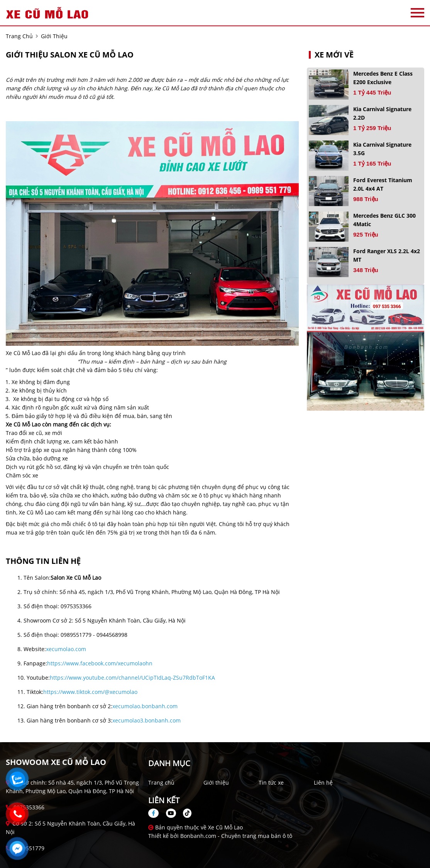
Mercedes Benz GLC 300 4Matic (384, 220)
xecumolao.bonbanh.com (145, 706)
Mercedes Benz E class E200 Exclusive (383, 78)
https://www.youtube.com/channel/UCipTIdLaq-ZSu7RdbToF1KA (132, 678)
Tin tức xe (271, 783)
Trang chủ (161, 783)
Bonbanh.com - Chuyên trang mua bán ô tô (236, 836)
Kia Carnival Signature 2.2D (382, 113)
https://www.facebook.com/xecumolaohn (100, 663)
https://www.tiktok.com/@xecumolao (90, 692)
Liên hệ (323, 783)
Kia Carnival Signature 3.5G (382, 149)
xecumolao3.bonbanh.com (146, 720)
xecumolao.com (66, 649)
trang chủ (19, 36)
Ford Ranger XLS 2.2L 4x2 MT (387, 255)
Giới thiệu (216, 783)
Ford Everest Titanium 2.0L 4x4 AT (383, 184)
